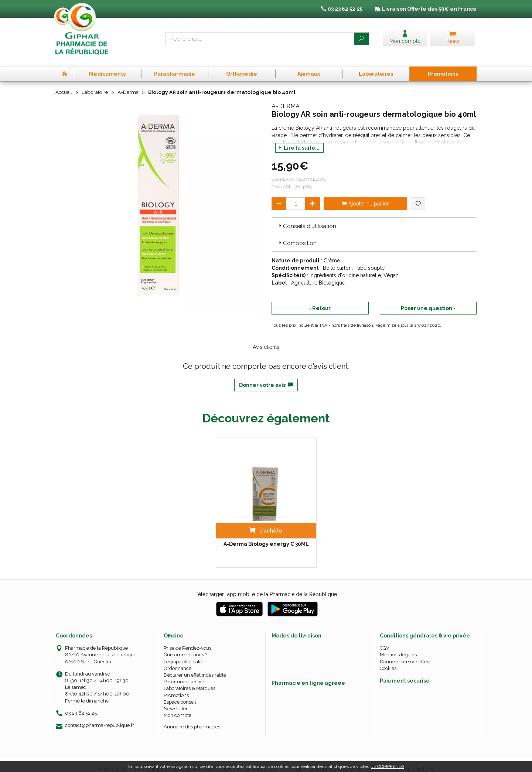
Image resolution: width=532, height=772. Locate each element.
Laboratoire (96, 84)
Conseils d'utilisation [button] (307, 218)
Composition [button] (297, 235)
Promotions (176, 687)
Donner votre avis (266, 377)
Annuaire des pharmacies (192, 719)
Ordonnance (178, 660)
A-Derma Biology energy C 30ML (266, 536)
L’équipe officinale (183, 654)
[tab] (374, 218)
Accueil (64, 84)
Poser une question (185, 674)
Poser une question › (428, 300)
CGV (385, 640)
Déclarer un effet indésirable (195, 667)
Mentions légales (398, 647)
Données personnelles (404, 654)
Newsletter (176, 700)
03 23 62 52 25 (81, 705)
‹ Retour (320, 300)
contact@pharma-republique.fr (100, 717)
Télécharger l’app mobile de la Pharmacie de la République (266, 586)
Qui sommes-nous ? (185, 647)
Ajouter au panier (365, 195)
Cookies (388, 660)
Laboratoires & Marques (190, 681)
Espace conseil (180, 694)
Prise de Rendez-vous (187, 640)
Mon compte (178, 708)
